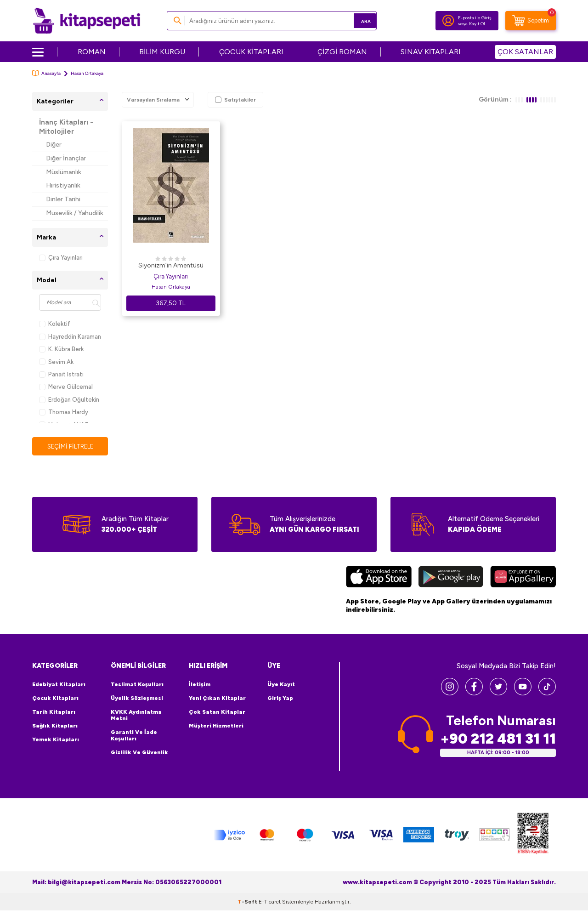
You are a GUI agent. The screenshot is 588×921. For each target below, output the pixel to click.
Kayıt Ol (477, 24)
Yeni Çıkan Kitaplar (217, 699)
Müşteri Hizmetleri (216, 726)
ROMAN (92, 52)
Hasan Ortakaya (171, 287)
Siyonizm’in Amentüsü (171, 265)
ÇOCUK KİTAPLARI (251, 52)
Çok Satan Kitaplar (217, 712)
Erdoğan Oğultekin (69, 400)
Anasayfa (46, 73)
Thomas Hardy (64, 412)
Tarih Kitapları (54, 712)
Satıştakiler (235, 100)
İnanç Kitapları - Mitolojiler (66, 127)
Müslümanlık (64, 172)
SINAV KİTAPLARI (431, 52)
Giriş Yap (280, 699)
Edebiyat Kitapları (59, 685)
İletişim (200, 685)
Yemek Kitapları (56, 740)
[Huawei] (523, 578)
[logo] (87, 21)
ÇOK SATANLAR (525, 52)
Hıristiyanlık (63, 185)
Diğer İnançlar (66, 158)
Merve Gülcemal (66, 387)
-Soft (248, 902)
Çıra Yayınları (61, 258)
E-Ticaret (270, 902)
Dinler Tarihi (63, 199)
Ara (356, 20)
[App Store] (379, 578)
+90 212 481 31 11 (498, 739)
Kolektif (55, 324)
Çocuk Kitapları (55, 699)
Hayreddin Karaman (70, 337)
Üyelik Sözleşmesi (137, 699)
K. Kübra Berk (61, 349)
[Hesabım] (448, 21)
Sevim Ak (56, 362)
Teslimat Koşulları (137, 685)
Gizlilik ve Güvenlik (139, 753)
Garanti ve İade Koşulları (134, 736)
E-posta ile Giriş (475, 18)
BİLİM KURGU (162, 52)
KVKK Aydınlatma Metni (136, 716)
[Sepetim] (531, 21)
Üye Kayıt (281, 685)
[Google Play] (451, 578)
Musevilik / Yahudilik (75, 213)
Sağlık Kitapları (55, 726)
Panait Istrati (61, 374)
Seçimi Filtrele (70, 446)
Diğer (54, 145)
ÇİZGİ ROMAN (342, 52)
